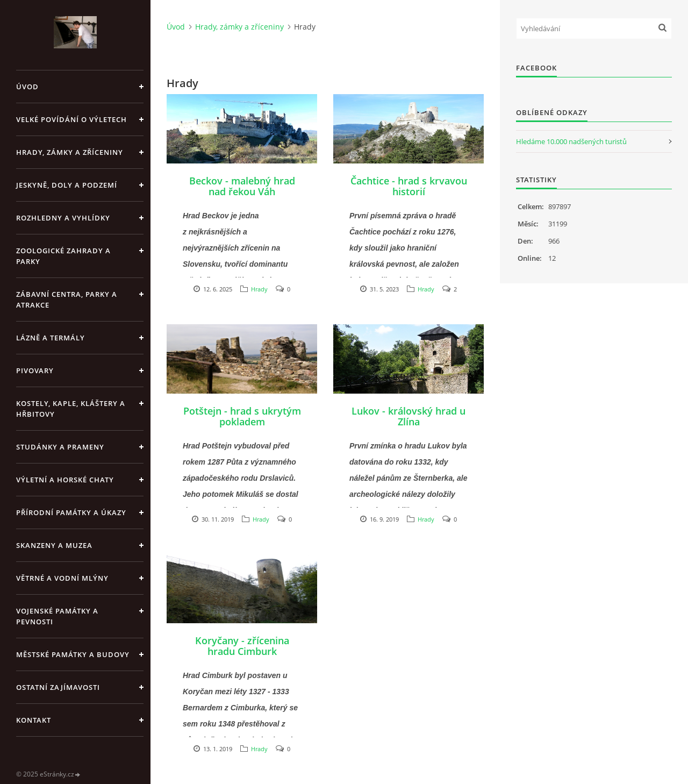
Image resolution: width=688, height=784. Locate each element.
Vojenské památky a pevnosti (57, 616)
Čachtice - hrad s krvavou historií (409, 186)
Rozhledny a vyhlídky (63, 218)
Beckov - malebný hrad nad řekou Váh (242, 186)
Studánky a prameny (60, 447)
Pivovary (35, 370)
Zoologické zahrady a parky (63, 256)
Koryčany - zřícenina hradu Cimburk (242, 646)
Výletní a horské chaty (65, 480)
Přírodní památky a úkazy (71, 512)
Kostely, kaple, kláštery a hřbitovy (71, 409)
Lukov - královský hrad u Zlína (408, 416)
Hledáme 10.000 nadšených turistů (571, 141)
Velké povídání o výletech (71, 119)
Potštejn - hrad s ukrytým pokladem (242, 416)
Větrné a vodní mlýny (62, 578)
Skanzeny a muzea (54, 545)
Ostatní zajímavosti (58, 687)
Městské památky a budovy (73, 654)
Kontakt (34, 720)
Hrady (259, 289)
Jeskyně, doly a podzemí (67, 185)
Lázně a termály (51, 338)
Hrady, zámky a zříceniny (70, 152)
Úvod (27, 87)
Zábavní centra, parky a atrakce (67, 300)
